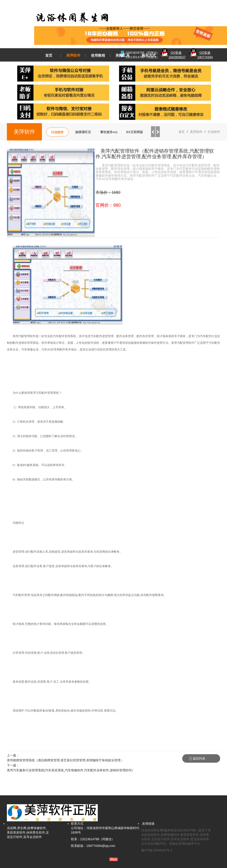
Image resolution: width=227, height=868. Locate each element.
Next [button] (158, 132)
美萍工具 (123, 55)
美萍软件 (73, 55)
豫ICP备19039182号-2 (157, 850)
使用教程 (98, 55)
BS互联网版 (134, 132)
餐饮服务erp (109, 132)
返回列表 (206, 758)
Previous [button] (153, 132)
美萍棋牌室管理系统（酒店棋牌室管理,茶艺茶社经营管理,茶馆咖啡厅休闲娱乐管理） (65, 760)
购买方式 (149, 55)
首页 (49, 55)
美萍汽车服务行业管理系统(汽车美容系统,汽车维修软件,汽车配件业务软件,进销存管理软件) (70, 770)
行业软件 (57, 132)
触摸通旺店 (83, 132)
